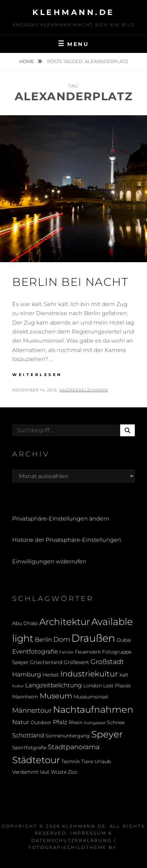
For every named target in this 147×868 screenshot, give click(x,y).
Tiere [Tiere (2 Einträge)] (87, 761)
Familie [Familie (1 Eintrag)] (66, 652)
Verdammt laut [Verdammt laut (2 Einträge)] (31, 772)
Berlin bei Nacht (70, 282)
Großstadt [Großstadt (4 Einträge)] (107, 662)
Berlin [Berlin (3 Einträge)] (43, 640)
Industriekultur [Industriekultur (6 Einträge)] (89, 674)
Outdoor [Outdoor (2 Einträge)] (41, 722)
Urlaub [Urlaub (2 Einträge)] (103, 761)
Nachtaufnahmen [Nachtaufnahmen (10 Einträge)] (93, 709)
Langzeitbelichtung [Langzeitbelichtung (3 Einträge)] (53, 685)
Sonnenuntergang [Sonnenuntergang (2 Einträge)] (68, 736)
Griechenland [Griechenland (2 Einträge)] (46, 662)
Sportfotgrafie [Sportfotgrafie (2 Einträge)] (29, 748)
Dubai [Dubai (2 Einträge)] (124, 640)
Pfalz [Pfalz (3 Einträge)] (60, 722)
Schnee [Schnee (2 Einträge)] (116, 722)
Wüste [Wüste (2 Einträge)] (59, 772)
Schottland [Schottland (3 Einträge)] (28, 735)
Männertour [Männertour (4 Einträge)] (32, 710)
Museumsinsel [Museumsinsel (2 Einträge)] (91, 697)
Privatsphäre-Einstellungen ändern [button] (61, 519)
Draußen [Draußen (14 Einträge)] (93, 638)
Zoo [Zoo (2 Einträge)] (73, 772)
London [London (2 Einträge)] (92, 686)
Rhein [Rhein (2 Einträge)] (76, 722)
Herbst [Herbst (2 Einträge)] (51, 675)
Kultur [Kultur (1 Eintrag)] (18, 686)
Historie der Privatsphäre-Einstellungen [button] (67, 540)
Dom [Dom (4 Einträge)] (62, 639)
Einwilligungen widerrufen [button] (49, 561)
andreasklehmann (84, 390)
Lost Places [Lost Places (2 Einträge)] (117, 686)
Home (27, 61)
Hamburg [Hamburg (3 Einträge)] (27, 674)
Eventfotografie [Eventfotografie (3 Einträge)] (35, 651)
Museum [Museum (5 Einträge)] (56, 696)
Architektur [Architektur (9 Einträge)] (65, 622)
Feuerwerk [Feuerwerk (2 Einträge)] (88, 652)
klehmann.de (73, 12)
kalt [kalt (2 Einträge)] (124, 675)
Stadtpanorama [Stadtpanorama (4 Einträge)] (74, 747)
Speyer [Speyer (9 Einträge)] (107, 734)
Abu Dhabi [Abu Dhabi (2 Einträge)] (25, 623)
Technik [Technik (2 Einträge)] (71, 761)
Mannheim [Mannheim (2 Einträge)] (25, 697)
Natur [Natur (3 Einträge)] (21, 722)
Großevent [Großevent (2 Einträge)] (76, 662)
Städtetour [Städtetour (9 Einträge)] (36, 760)
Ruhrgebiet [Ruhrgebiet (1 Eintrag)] (95, 723)
